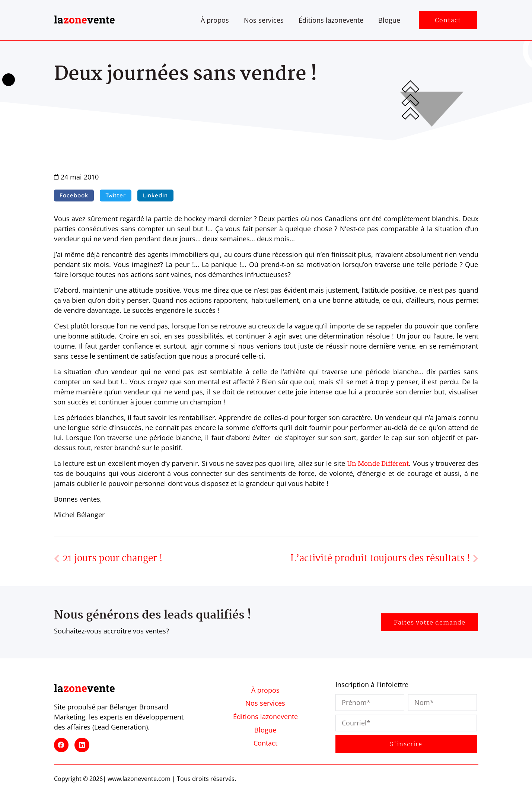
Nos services (264, 20)
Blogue (389, 20)
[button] (74, 196)
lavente (85, 20)
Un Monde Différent (378, 463)
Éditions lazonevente (331, 20)
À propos (215, 20)
